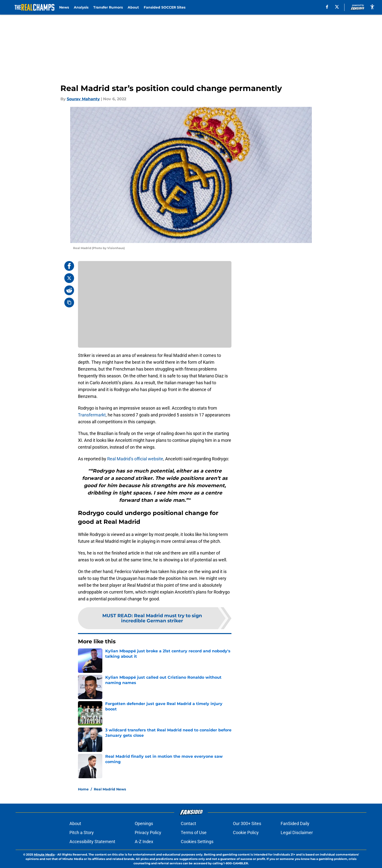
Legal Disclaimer (297, 833)
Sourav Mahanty (83, 99)
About (133, 7)
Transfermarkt (92, 415)
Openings (144, 823)
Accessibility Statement (92, 842)
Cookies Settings (197, 842)
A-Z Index (144, 842)
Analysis (81, 7)
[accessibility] (372, 7)
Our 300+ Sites (247, 823)
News (64, 7)
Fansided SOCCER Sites (165, 7)
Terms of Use (194, 833)
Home (83, 789)
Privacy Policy (148, 833)
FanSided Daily (295, 823)
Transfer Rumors (108, 7)
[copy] (69, 303)
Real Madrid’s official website (135, 459)
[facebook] (327, 7)
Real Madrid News (110, 789)
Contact (188, 823)
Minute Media (44, 854)
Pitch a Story (82, 833)
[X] (337, 7)
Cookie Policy (246, 833)
